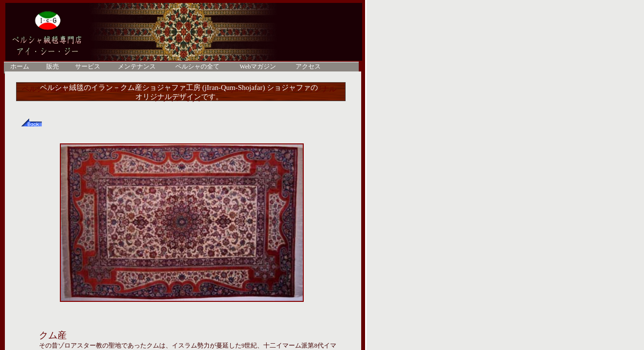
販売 (53, 67)
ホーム (20, 67)
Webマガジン (258, 67)
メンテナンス (137, 67)
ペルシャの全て (197, 67)
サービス (88, 67)
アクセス (308, 67)
